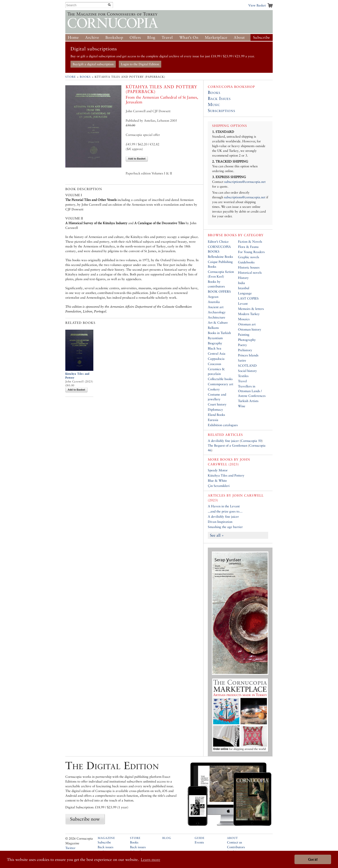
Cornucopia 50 (251, 441)
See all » (217, 535)
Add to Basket (137, 159)
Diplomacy (215, 409)
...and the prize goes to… (225, 511)
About (239, 37)
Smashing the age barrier (225, 527)
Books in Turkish (219, 333)
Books (85, 77)
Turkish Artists (248, 401)
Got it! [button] (313, 859)
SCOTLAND (247, 366)
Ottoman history (250, 329)
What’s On (189, 37)
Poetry (243, 345)
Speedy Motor (218, 470)
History (243, 278)
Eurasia (213, 420)
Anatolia (214, 302)
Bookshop (114, 37)
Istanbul (244, 288)
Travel (167, 37)
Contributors (236, 847)
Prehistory (245, 350)
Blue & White (217, 481)
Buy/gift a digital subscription (93, 64)
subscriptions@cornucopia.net (245, 182)
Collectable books (220, 379)
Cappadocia (216, 359)
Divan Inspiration (220, 522)
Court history (217, 404)
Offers (135, 37)
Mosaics (244, 319)
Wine (242, 406)
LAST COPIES (248, 298)
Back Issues (219, 98)
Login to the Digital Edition (140, 64)
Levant (243, 304)
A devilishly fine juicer (223, 441)
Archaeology (217, 312)
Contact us (235, 842)
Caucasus (214, 364)
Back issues (106, 847)
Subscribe (262, 37)
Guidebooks (246, 262)
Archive (92, 37)
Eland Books (216, 415)
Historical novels (250, 273)
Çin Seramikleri (219, 486)
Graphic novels (249, 257)
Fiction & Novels (250, 241)
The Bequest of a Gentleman (228, 445)
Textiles (243, 376)
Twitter (70, 848)
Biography (215, 343)
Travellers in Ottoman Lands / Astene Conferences (252, 391)
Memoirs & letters (251, 309)
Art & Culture (218, 322)
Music (214, 104)
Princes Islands (248, 355)
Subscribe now (85, 819)
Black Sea (215, 348)
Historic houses (249, 267)
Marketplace (216, 37)
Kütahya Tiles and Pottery (226, 475)
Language (245, 293)
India (242, 283)
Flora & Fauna (248, 247)
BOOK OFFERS (219, 291)
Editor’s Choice (218, 241)
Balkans (213, 328)
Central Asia (217, 353)
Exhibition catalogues (223, 425)
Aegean (213, 297)
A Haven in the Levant (224, 506)
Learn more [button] (150, 859)
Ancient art (216, 307)
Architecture (217, 317)
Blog (151, 37)
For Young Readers (251, 252)
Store (71, 77)
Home (73, 37)
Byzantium (215, 338)
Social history (247, 371)
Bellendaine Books (220, 257)
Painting (244, 335)
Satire (242, 360)
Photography (247, 340)
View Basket (257, 5)
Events (199, 842)
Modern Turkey (249, 314)
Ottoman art (247, 324)
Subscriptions (221, 110)
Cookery (214, 389)
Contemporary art (221, 384)
